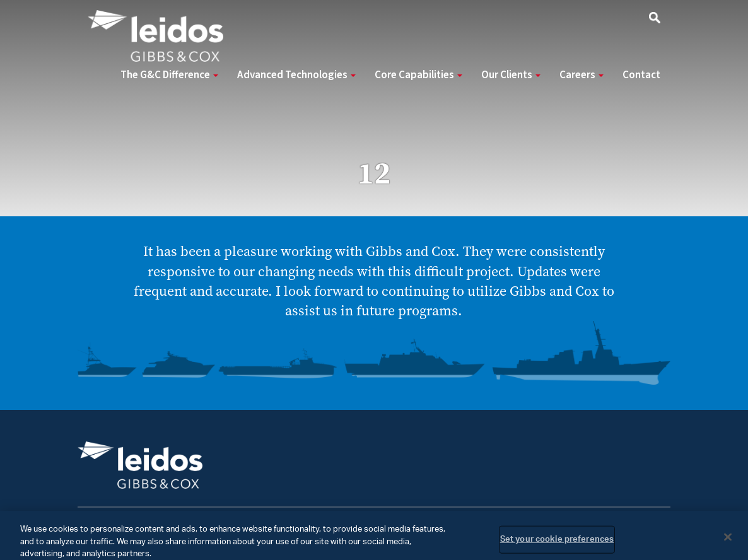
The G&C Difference (169, 75)
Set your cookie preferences (557, 545)
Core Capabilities (418, 75)
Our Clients (511, 75)
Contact (641, 75)
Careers (581, 75)
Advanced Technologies (296, 75)
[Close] (728, 542)
